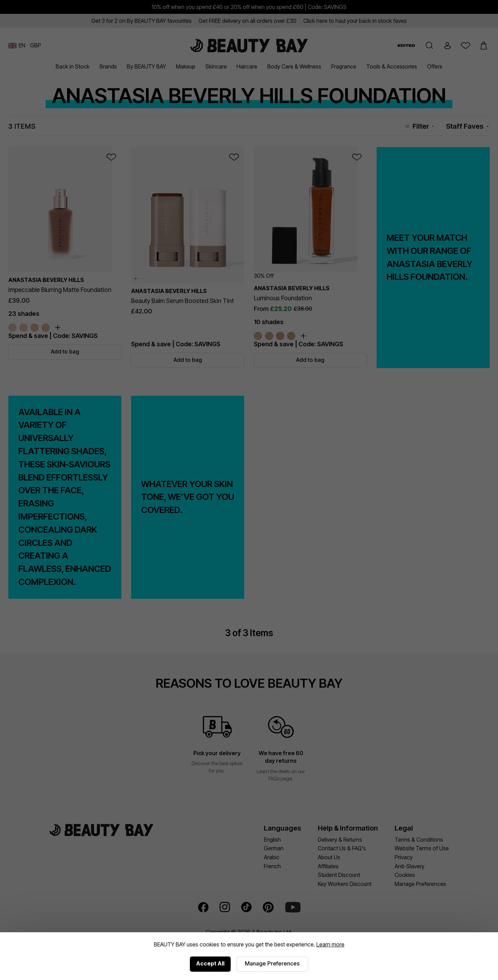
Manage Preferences (272, 963)
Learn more (330, 944)
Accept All (210, 963)
